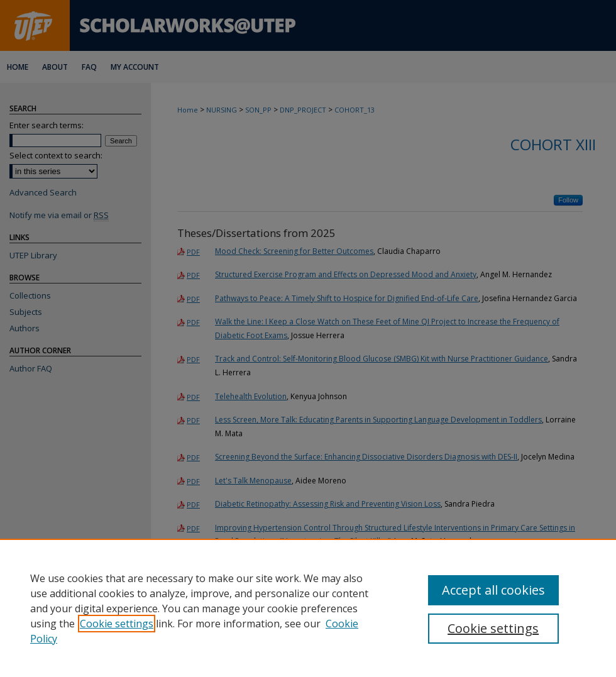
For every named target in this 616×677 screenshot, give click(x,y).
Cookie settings (117, 624)
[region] (308, 608)
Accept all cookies (493, 590)
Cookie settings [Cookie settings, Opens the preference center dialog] (493, 628)
